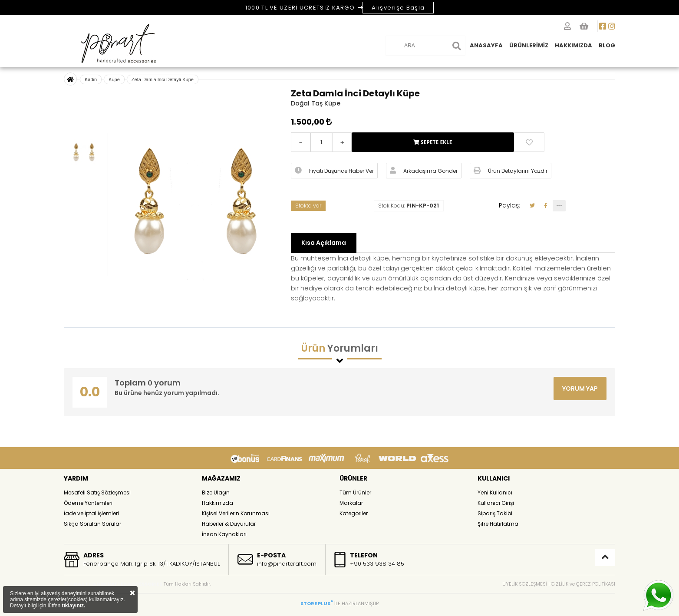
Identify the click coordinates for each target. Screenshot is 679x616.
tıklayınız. (73, 606)
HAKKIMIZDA (574, 45)
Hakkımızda (218, 503)
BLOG (607, 45)
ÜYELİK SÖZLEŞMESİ (525, 584)
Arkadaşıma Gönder (424, 171)
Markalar (351, 503)
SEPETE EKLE (433, 142)
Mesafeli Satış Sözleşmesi (97, 492)
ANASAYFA (486, 45)
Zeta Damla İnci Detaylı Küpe (163, 79)
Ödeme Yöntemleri (88, 503)
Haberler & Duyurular (229, 524)
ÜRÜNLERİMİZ (529, 45)
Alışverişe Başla (398, 8)
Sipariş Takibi (495, 513)
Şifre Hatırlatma (498, 524)
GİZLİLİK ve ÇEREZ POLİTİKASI (583, 584)
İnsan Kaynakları (224, 534)
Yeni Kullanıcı (495, 492)
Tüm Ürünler (355, 492)
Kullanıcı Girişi (496, 503)
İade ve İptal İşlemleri (91, 513)
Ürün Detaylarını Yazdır (511, 171)
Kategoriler (354, 513)
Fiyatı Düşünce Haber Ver (334, 171)
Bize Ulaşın (216, 492)
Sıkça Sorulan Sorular (92, 524)
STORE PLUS (317, 603)
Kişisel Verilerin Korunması (236, 513)
